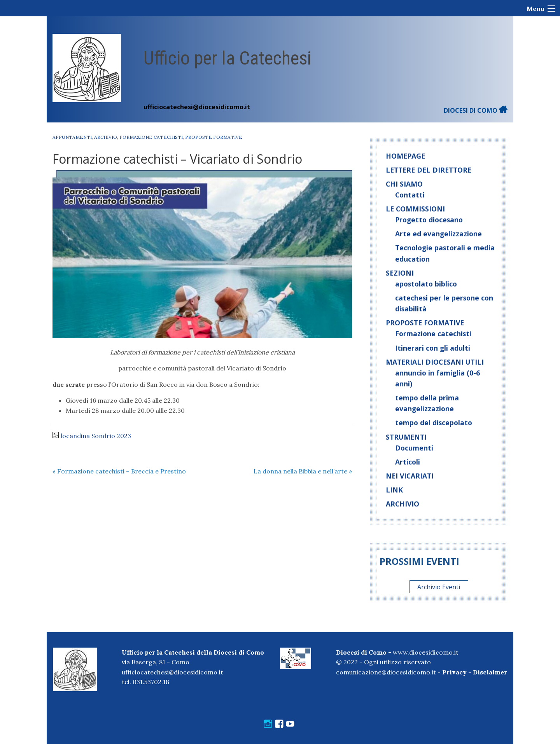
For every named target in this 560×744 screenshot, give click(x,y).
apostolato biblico (426, 284)
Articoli (408, 462)
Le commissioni (415, 209)
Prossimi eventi (419, 561)
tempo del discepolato (434, 423)
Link (394, 490)
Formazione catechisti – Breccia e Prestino (119, 471)
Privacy (454, 672)
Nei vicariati (410, 476)
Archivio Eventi (439, 587)
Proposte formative (214, 137)
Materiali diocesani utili (435, 362)
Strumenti (406, 437)
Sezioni (400, 273)
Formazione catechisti (151, 137)
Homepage (405, 156)
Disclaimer (490, 672)
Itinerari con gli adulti (433, 348)
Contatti (410, 195)
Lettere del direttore (429, 170)
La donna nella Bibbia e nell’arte (303, 471)
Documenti (414, 448)
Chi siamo (404, 184)
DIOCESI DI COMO (476, 110)
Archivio (106, 137)
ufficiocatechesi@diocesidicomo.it (197, 107)
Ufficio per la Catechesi (227, 58)
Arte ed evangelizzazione (438, 234)
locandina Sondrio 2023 (96, 436)
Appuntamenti (72, 137)
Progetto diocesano (429, 220)
